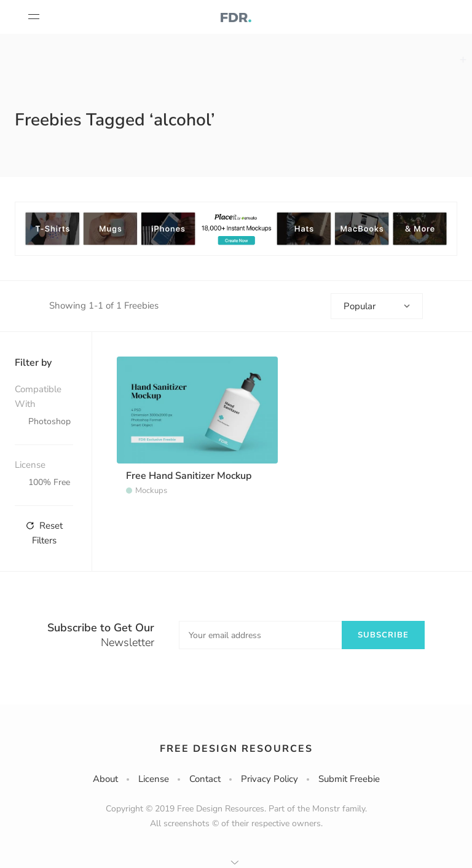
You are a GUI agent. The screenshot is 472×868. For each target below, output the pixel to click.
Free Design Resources (236, 749)
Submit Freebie (349, 779)
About (105, 779)
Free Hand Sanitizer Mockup (189, 476)
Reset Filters (44, 533)
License (154, 779)
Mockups (151, 491)
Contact (205, 779)
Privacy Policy (269, 779)
